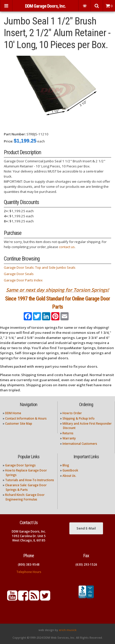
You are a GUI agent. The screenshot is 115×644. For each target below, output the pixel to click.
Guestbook (70, 470)
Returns (68, 433)
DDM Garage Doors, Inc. (45, 6)
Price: (8, 141)
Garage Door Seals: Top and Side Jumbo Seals (40, 267)
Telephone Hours (29, 572)
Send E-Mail (86, 528)
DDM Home (13, 413)
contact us (67, 247)
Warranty (69, 438)
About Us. (69, 476)
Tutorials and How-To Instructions (30, 480)
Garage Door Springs (20, 465)
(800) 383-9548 (29, 564)
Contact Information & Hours (26, 418)
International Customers (80, 444)
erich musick (68, 630)
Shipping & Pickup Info (79, 418)
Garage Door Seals (19, 274)
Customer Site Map (19, 424)
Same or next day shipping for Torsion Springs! (57, 290)
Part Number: (15, 134)
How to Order (72, 413)
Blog (66, 465)
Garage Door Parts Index (23, 280)
